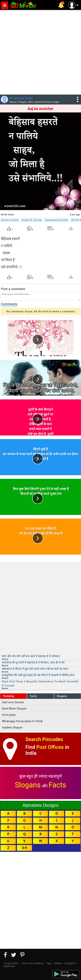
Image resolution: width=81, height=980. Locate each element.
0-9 (24, 848)
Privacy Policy (11, 963)
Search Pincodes (44, 739)
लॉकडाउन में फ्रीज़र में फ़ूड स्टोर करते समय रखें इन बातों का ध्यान (35, 669)
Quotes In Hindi (10, 220)
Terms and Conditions (33, 963)
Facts (33, 696)
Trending (9, 696)
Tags (49, 963)
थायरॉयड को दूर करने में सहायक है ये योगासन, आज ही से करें (33, 662)
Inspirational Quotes (56, 220)
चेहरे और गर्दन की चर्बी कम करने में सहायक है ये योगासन (31, 656)
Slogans (62, 696)
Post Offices (50, 747)
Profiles (58, 963)
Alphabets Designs (40, 805)
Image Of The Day (32, 220)
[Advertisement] (40, 52)
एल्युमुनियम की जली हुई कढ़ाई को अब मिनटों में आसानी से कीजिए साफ (38, 675)
